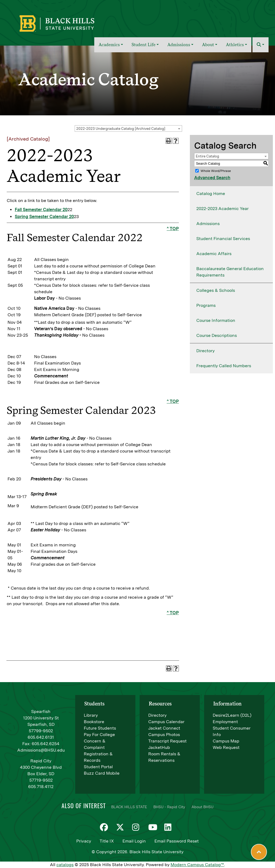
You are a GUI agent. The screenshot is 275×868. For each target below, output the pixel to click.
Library (91, 715)
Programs (206, 305)
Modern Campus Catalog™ (197, 865)
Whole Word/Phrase (216, 171)
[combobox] (128, 128)
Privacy (84, 841)
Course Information (216, 320)
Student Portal (98, 767)
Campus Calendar (166, 722)
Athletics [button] (235, 45)
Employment (225, 722)
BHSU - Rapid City (169, 807)
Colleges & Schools (216, 290)
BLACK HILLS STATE (129, 807)
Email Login (134, 841)
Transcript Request (167, 741)
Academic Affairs (214, 254)
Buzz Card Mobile (102, 773)
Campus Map (226, 741)
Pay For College (99, 735)
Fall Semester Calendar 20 (41, 210)
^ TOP (173, 229)
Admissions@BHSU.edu (41, 750)
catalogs (65, 865)
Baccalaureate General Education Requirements (230, 272)
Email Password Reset (177, 841)
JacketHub (159, 747)
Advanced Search (212, 178)
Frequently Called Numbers (224, 366)
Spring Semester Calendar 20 (44, 217)
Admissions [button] (179, 45)
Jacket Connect (164, 728)
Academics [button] (109, 45)
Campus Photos (164, 735)
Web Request (226, 747)
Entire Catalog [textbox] (207, 156)
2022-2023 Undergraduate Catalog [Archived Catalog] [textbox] (121, 129)
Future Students (100, 728)
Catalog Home (211, 194)
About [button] (208, 45)
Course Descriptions (217, 335)
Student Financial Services (223, 239)
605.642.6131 (41, 737)
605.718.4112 (41, 787)
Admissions (208, 224)
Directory (205, 351)
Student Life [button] (144, 45)
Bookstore (94, 722)
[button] (260, 45)
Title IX (107, 841)
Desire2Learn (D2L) (232, 715)
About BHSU (202, 807)
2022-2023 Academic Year (222, 209)
